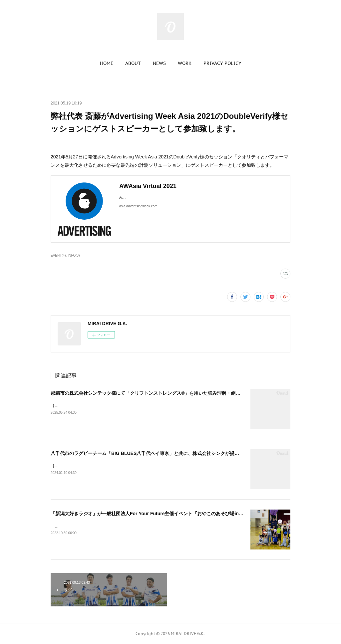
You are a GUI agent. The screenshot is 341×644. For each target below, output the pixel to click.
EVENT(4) (58, 255)
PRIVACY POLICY (222, 63)
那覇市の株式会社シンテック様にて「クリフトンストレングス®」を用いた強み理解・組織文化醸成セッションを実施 (173, 393)
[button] (107, 63)
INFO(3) (74, 255)
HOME (107, 63)
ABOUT (133, 63)
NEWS (159, 63)
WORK (185, 63)
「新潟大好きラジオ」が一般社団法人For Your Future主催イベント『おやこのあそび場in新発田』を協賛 (161, 514)
